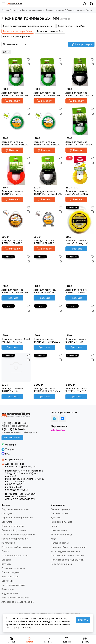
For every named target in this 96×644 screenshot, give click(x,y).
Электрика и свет (11, 577)
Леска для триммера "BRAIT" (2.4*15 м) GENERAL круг (16, 291)
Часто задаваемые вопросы (66, 551)
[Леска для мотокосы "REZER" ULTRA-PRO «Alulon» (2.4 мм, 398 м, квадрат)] (80, 367)
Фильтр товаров (81, 44)
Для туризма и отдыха (13, 585)
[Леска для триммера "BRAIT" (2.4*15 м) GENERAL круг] (16, 269)
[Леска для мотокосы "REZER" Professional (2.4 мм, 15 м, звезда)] (48, 121)
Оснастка (6, 560)
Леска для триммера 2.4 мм (18, 31)
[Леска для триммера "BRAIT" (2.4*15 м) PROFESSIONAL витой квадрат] (16, 170)
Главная (5, 10)
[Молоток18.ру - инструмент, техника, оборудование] (15, 4)
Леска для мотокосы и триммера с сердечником (29, 26)
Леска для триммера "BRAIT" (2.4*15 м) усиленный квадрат (12, 390)
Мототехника (8, 543)
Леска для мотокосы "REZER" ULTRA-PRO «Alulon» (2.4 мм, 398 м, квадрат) (77, 390)
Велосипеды (8, 589)
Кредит (55, 526)
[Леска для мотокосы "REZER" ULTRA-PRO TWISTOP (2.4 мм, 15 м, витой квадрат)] (80, 269)
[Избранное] (28, 59)
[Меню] (4, 4)
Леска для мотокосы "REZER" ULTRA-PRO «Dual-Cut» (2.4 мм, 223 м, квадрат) (47, 390)
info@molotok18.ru (15, 460)
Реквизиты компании (62, 564)
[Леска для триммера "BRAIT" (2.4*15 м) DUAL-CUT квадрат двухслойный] (48, 318)
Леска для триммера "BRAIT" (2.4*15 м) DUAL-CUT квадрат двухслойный (48, 340)
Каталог (15, 10)
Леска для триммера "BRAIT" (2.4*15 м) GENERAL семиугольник (48, 94)
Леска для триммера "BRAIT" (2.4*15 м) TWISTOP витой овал (80, 94)
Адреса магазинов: (15, 464)
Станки (5, 551)
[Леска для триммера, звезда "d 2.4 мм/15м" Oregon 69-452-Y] (80, 170)
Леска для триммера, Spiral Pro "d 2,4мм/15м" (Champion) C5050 (16, 340)
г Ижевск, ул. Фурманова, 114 (20, 467)
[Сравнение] (28, 64)
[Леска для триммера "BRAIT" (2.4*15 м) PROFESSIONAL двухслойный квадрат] (80, 318)
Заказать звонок (12, 438)
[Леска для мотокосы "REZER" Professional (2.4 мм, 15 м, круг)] (16, 121)
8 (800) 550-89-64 (14, 423)
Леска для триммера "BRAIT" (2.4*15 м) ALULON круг (47, 193)
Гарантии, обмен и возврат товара (69, 547)
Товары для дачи (11, 572)
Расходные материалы (32, 10)
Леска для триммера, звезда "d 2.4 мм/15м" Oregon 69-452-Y (77, 193)
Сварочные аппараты (13, 526)
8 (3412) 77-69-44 (14, 430)
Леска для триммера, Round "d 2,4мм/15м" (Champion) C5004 (45, 291)
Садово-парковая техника (15, 509)
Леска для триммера (55, 10)
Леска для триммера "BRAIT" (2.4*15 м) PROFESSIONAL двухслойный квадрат (77, 340)
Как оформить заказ (62, 522)
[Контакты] (91, 4)
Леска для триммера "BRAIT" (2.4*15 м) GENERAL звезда (80, 143)
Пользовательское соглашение (67, 556)
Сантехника (8, 581)
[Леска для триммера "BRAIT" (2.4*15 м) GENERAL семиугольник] (48, 72)
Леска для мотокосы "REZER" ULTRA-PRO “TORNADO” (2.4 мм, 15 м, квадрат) (15, 242)
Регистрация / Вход (61, 535)
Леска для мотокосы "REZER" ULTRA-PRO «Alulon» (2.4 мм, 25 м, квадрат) (45, 242)
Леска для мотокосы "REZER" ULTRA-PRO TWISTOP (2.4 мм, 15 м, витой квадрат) (77, 291)
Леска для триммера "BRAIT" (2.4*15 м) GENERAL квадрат (16, 94)
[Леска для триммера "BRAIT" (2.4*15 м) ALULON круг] (48, 170)
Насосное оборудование (15, 539)
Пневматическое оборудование (18, 535)
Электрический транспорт (15, 598)
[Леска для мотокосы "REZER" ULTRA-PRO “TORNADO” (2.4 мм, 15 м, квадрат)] (16, 220)
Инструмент (8, 513)
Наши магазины (59, 530)
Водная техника (10, 593)
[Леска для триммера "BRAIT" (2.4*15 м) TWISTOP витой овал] (80, 72)
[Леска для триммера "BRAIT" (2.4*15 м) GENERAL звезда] (80, 121)
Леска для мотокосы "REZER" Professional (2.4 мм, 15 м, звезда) (46, 143)
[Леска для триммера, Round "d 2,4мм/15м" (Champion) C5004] (48, 269)
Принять (83, 620)
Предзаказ (76, 249)
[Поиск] (85, 4)
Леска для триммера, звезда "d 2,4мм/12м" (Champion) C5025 (77, 242)
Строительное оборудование (17, 518)
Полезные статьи (60, 543)
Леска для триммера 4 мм (17, 37)
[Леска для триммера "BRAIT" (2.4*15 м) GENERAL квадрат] (16, 72)
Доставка (56, 518)
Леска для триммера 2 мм (72, 26)
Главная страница (60, 509)
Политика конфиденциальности (68, 560)
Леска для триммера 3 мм (50, 31)
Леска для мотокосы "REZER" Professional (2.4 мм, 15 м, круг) (14, 143)
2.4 (7, 52)
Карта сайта (75, 614)
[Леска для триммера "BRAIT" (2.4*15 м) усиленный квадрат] (16, 367)
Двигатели (7, 522)
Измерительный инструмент (16, 547)
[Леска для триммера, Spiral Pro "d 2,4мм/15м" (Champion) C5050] (16, 318)
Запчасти (6, 564)
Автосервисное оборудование (18, 602)
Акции (54, 539)
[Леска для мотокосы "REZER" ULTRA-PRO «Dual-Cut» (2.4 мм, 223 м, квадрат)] (48, 367)
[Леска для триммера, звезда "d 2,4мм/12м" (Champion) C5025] (80, 220)
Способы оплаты (60, 513)
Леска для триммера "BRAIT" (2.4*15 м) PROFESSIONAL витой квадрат (13, 193)
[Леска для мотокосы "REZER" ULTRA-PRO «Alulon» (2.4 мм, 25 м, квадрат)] (48, 220)
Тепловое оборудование (15, 556)
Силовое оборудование (14, 530)
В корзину (12, 101)
